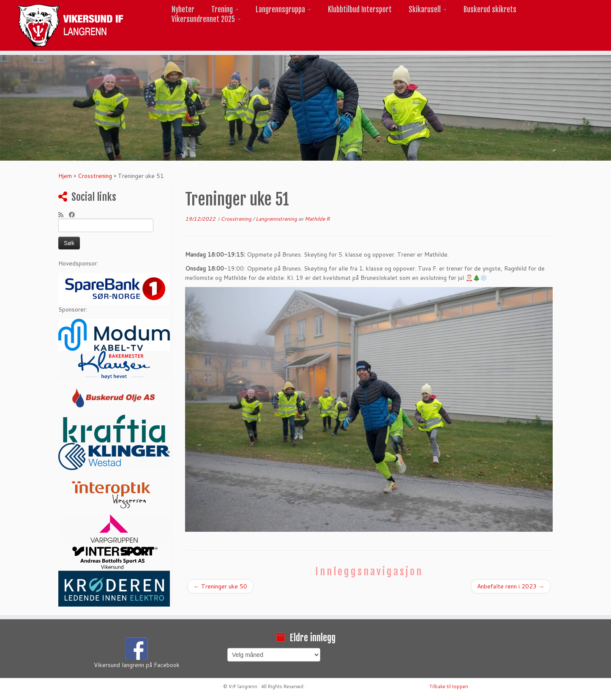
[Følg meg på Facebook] (75, 215)
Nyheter (183, 10)
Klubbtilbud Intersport (360, 10)
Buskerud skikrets (490, 10)
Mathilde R (317, 219)
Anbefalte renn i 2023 (511, 586)
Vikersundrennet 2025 (206, 19)
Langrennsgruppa (283, 10)
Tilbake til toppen (449, 686)
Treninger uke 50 (220, 586)
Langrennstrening (277, 219)
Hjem (65, 176)
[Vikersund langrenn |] (71, 25)
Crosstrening (95, 176)
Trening (225, 10)
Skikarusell (428, 10)
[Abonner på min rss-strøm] (64, 215)
